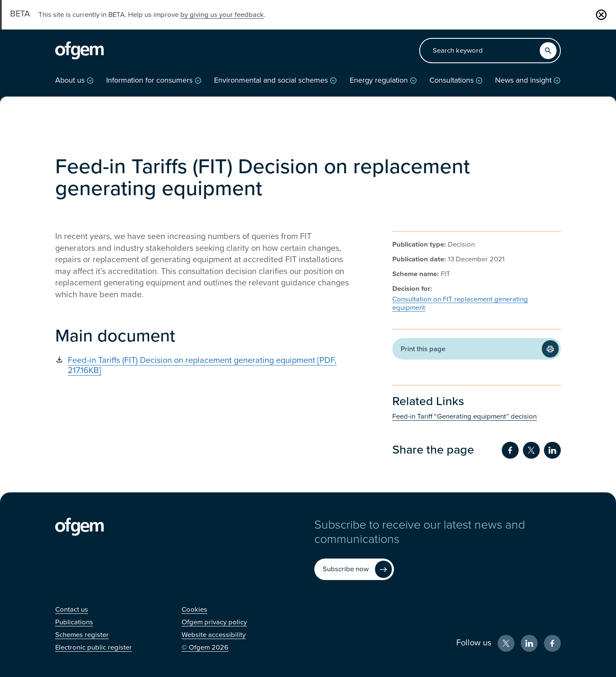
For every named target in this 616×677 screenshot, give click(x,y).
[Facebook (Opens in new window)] (552, 643)
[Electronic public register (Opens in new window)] (94, 647)
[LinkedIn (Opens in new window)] (529, 643)
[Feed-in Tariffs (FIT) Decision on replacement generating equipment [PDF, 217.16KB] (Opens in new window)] (203, 365)
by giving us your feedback (222, 15)
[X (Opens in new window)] (506, 643)
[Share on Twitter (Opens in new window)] (531, 450)
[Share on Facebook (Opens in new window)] (510, 450)
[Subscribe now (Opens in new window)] (354, 569)
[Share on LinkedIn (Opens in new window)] (552, 450)
